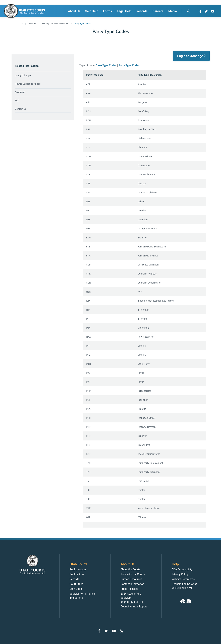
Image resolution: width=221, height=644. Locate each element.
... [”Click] (22, 23)
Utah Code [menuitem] (76, 589)
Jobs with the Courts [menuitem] (133, 574)
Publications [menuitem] (77, 574)
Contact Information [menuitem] (132, 584)
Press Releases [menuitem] (129, 589)
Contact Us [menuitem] (21, 109)
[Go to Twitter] (206, 11)
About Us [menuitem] (74, 11)
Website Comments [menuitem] (183, 579)
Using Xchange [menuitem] (23, 75)
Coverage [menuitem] (20, 92)
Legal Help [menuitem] (124, 11)
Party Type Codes (129, 65)
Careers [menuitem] (158, 11)
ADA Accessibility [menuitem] (182, 569)
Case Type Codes (106, 65)
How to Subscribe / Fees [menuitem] (28, 84)
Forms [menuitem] (107, 11)
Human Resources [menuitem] (131, 579)
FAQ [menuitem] (17, 101)
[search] (188, 11)
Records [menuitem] (142, 11)
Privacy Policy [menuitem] (180, 574)
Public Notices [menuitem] (78, 569)
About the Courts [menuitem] (130, 569)
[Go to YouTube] (213, 11)
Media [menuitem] (173, 11)
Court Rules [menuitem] (76, 584)
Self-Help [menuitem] (92, 11)
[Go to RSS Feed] (121, 631)
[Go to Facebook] (200, 11)
